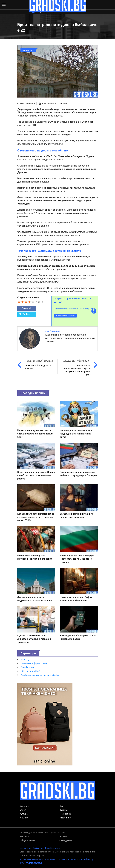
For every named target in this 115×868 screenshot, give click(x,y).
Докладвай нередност (65, 315)
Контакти (63, 836)
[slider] (26, 302)
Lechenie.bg (25, 848)
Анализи (24, 818)
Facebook (25, 308)
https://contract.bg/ (30, 671)
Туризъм (64, 810)
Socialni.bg (38, 848)
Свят (62, 806)
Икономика (66, 814)
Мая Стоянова (27, 103)
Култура (24, 814)
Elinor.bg (25, 659)
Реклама (24, 836)
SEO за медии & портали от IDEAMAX (37, 859)
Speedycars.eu (28, 667)
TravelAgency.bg (53, 848)
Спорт (23, 810)
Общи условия (28, 840)
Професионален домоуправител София (40, 675)
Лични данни (65, 840)
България (24, 806)
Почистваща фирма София (34, 663)
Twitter (24, 314)
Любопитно (66, 818)
